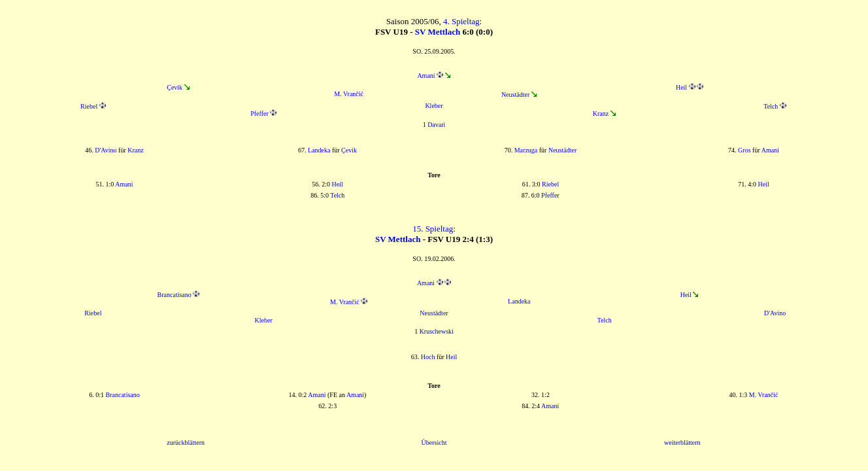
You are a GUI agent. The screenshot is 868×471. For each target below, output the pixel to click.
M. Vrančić (349, 94)
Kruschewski (437, 331)
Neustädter (515, 95)
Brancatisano (175, 295)
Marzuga (526, 150)
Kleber (434, 106)
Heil (681, 87)
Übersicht (434, 443)
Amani (426, 76)
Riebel (89, 106)
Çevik (175, 87)
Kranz (601, 113)
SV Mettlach (438, 32)
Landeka (319, 150)
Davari (436, 125)
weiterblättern (682, 443)
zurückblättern (186, 443)
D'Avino (106, 150)
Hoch (428, 357)
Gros (744, 150)
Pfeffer (259, 113)
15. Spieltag (433, 229)
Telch (771, 106)
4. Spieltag (461, 21)
